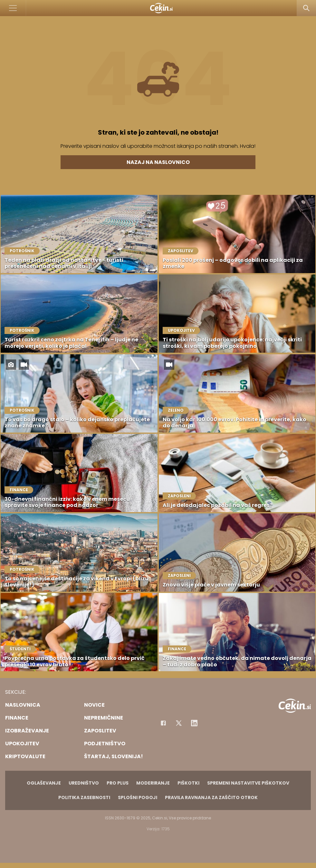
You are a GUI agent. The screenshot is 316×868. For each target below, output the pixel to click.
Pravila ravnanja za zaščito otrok (211, 797)
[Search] (306, 8)
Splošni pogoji (138, 797)
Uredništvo (84, 783)
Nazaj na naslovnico (158, 162)
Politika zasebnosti (84, 797)
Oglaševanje (44, 783)
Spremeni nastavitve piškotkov (248, 783)
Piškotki (188, 783)
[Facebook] (163, 723)
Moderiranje (153, 783)
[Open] (13, 8)
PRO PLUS (118, 783)
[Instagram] (194, 723)
